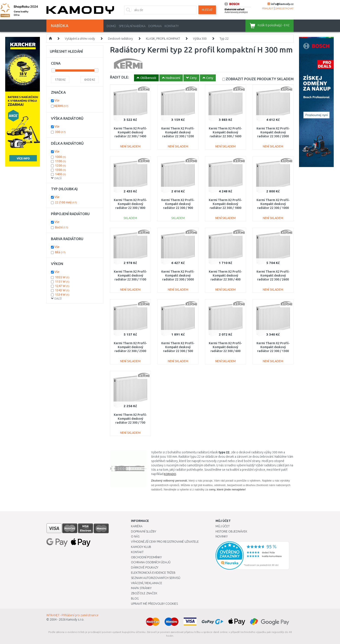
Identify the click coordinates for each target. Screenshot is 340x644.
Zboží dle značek (144, 593)
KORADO (170, 474)
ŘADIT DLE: (119, 77)
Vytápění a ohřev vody (80, 39)
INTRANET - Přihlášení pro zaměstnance (72, 615)
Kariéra (137, 526)
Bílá (60, 252)
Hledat (207, 10)
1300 (60, 170)
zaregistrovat (284, 8)
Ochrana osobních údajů (151, 562)
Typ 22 (224, 39)
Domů (111, 26)
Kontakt (137, 552)
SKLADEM (260, 79)
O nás (135, 536)
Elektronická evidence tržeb (153, 573)
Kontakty (172, 26)
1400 (60, 174)
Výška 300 (200, 39)
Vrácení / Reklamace (147, 583)
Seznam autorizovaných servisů (156, 578)
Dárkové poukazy (145, 567)
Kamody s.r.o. (75, 619)
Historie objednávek (231, 531)
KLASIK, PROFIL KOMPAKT (163, 39)
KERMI (61, 106)
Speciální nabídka (132, 26)
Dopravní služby (144, 531)
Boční (62, 227)
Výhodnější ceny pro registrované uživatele (165, 542)
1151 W (62, 282)
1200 (60, 166)
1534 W (62, 295)
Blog (135, 598)
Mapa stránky (141, 588)
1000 (60, 157)
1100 (60, 161)
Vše (57, 100)
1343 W (62, 290)
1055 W (62, 277)
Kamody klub (141, 547)
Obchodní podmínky (146, 557)
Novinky (222, 536)
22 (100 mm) (66, 202)
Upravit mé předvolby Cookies (154, 604)
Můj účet (223, 526)
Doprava (155, 26)
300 (60, 132)
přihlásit (268, 8)
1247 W (62, 286)
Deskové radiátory (120, 39)
